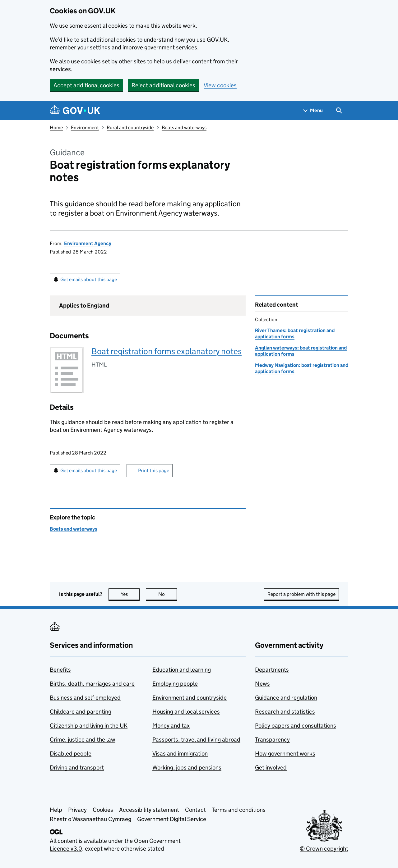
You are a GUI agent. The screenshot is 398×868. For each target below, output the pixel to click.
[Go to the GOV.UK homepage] (75, 110)
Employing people (175, 684)
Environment (85, 128)
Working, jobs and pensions (187, 767)
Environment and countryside (190, 698)
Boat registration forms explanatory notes (167, 351)
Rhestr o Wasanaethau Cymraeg (90, 819)
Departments (272, 670)
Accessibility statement (149, 810)
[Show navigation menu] (313, 110)
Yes (130, 594)
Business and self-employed (85, 698)
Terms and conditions (239, 810)
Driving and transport (77, 767)
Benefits (60, 670)
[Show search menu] (339, 110)
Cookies (103, 810)
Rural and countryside (130, 128)
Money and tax (171, 726)
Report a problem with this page (301, 594)
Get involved (271, 767)
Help (56, 810)
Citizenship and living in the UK (89, 726)
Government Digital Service (172, 819)
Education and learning (182, 670)
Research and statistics (285, 712)
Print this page (154, 471)
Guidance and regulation (286, 698)
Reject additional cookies (163, 85)
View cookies (220, 85)
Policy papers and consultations (296, 726)
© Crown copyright (324, 849)
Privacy (77, 810)
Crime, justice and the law (83, 740)
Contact (195, 810)
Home (56, 128)
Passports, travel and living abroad (196, 740)
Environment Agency (88, 243)
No (168, 594)
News (262, 684)
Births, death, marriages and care (92, 684)
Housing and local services (186, 712)
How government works (285, 754)
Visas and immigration (180, 754)
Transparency (272, 740)
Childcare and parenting (81, 712)
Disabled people (71, 754)
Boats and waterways (184, 128)
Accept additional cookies (86, 85)
